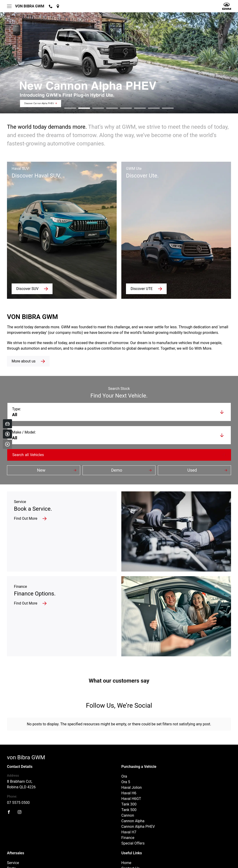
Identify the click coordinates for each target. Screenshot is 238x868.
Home (126, 826)
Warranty (14, 837)
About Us (129, 837)
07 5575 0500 (18, 765)
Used (192, 470)
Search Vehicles (28, 455)
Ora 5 (126, 745)
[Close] (7, 444)
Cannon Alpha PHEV (138, 789)
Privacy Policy (72, 861)
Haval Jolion (132, 750)
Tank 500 (129, 773)
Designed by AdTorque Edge (211, 861)
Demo (117, 470)
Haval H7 (129, 795)
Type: (17, 409)
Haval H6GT (131, 761)
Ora (124, 739)
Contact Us (131, 831)
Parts (11, 831)
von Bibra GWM (30, 6)
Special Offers (133, 806)
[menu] (9, 6)
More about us (24, 361)
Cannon (128, 778)
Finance (128, 801)
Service (13, 826)
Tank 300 (129, 767)
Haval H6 (129, 756)
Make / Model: (24, 432)
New (41, 470)
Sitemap (91, 861)
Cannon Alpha (133, 784)
